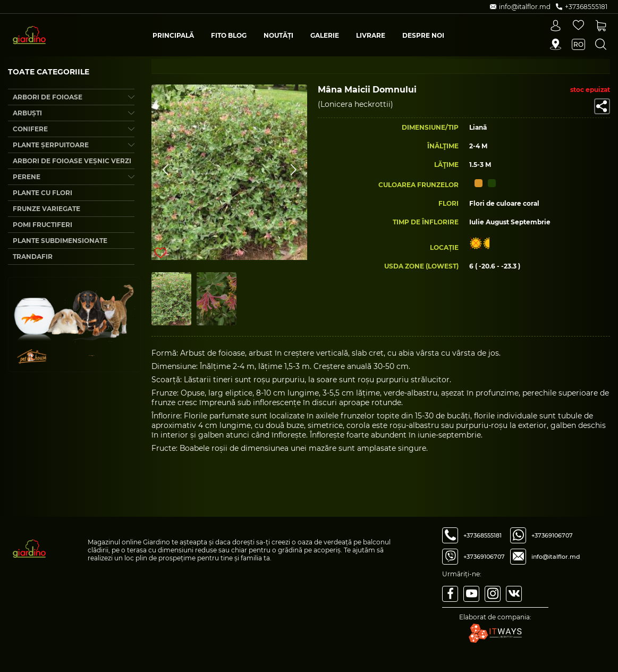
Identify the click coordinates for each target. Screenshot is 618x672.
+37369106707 (484, 557)
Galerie (325, 35)
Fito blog (229, 35)
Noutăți (278, 35)
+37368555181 (482, 535)
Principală (173, 35)
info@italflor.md (556, 557)
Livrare (371, 35)
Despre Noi (423, 35)
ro (578, 44)
